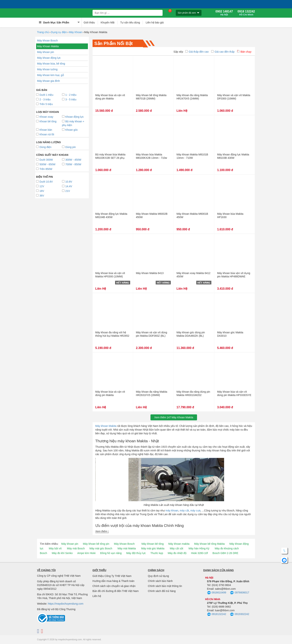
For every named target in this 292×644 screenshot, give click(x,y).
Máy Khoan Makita (48, 46)
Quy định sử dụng (158, 576)
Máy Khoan (76, 32)
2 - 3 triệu (43, 99)
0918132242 (217, 614)
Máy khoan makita (179, 544)
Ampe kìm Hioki (86, 553)
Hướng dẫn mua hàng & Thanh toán (114, 581)
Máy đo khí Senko (62, 553)
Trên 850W (44, 169)
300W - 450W (72, 160)
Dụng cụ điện (59, 32)
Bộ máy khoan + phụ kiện (73, 123)
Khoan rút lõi (45, 134)
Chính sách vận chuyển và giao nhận (114, 586)
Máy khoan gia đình (48, 81)
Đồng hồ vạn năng (111, 553)
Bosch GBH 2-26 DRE (225, 553)
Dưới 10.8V (45, 182)
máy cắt (184, 511)
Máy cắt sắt (177, 548)
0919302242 (240, 614)
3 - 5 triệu (69, 99)
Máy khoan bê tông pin (96, 544)
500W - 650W (46, 164)
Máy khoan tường (47, 69)
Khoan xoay (45, 117)
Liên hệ (97, 596)
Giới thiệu (89, 22)
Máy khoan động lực (49, 58)
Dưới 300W (45, 160)
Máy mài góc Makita (153, 548)
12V (40, 186)
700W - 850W (72, 164)
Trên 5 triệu (44, 104)
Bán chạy (244, 52)
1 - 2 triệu (69, 95)
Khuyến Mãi (108, 22)
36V (40, 196)
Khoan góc (70, 130)
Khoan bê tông (46, 121)
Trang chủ (43, 32)
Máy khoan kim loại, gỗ (50, 75)
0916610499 (217, 593)
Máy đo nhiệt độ (177, 553)
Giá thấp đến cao (197, 52)
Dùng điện (44, 147)
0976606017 (240, 593)
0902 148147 (224, 13)
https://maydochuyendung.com (66, 604)
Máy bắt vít (55, 548)
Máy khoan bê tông (153, 544)
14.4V (67, 186)
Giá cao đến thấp (223, 52)
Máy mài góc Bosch (101, 548)
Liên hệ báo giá (155, 22)
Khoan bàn (44, 130)
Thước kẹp (157, 553)
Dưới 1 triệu (45, 95)
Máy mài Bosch (76, 548)
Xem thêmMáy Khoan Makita (174, 417)
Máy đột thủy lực (136, 553)
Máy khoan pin (46, 52)
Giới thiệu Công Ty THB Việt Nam (112, 576)
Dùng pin (69, 147)
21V (66, 191)
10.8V (67, 182)
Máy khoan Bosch (47, 41)
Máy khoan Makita (106, 426)
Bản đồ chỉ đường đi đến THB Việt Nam (116, 591)
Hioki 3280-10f (199, 553)
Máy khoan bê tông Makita (209, 544)
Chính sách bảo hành (160, 581)
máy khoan (172, 511)
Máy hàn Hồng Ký (199, 548)
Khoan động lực (73, 117)
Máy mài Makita (127, 548)
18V (40, 191)
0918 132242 (246, 13)
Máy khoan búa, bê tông (51, 64)
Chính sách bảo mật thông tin (165, 586)
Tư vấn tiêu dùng (130, 22)
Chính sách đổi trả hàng (162, 591)
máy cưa (195, 511)
